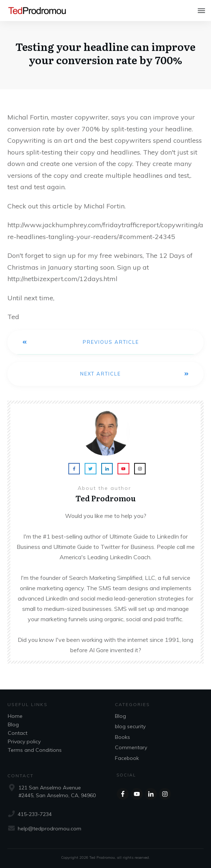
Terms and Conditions (35, 750)
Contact (18, 733)
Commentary (131, 747)
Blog (13, 725)
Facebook (127, 758)
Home (15, 716)
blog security (130, 726)
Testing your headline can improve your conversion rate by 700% (105, 53)
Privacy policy (24, 741)
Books (122, 737)
